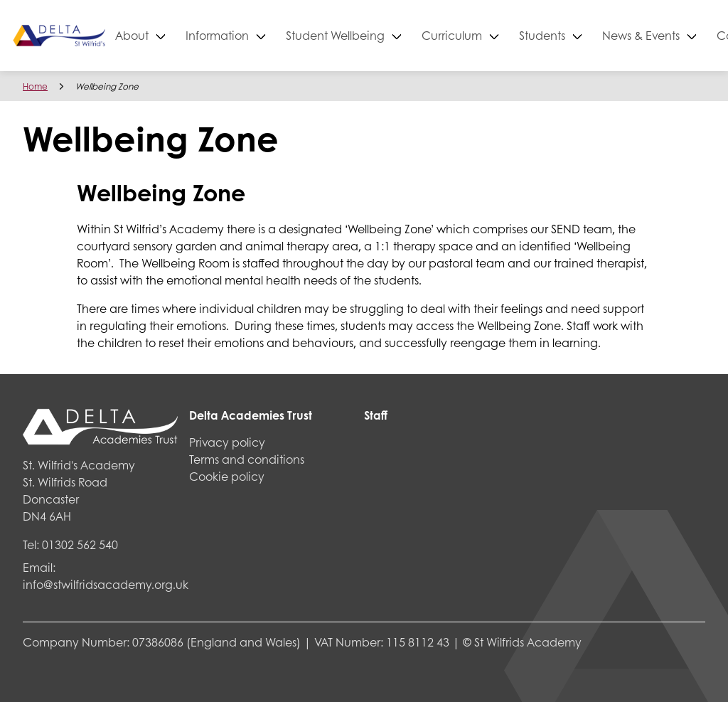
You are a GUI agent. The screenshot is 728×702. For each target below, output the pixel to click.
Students (590, 35)
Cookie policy (227, 476)
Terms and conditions (247, 459)
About (180, 35)
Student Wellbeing (383, 35)
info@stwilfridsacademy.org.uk (106, 584)
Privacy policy (227, 442)
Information (265, 35)
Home (35, 86)
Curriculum (499, 35)
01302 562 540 (80, 544)
